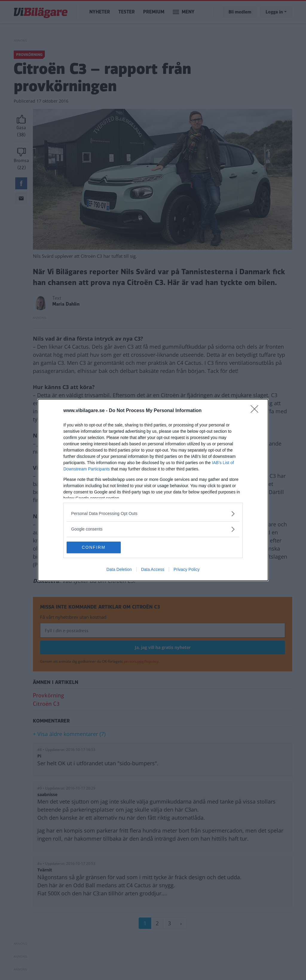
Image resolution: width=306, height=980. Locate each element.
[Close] (256, 411)
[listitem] (153, 514)
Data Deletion (119, 570)
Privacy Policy (187, 570)
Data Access (153, 570)
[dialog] (153, 490)
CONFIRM (95, 547)
